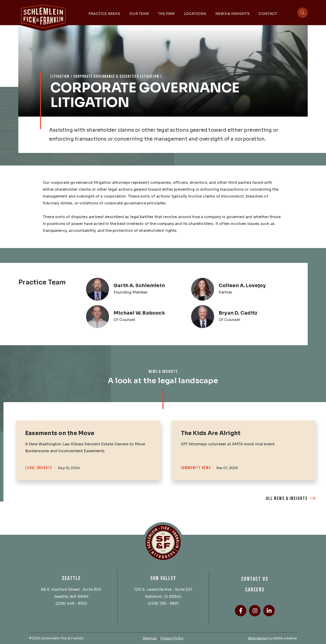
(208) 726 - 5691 (163, 603)
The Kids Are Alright (211, 433)
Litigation (60, 76)
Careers (255, 590)
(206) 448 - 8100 (72, 603)
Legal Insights (39, 468)
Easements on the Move (60, 433)
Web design (258, 638)
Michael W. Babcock (139, 313)
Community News (196, 468)
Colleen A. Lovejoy (242, 286)
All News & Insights (287, 498)
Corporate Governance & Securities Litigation (116, 76)
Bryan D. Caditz (238, 313)
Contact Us (255, 579)
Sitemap (150, 638)
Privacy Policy (172, 638)
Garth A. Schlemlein (139, 286)
